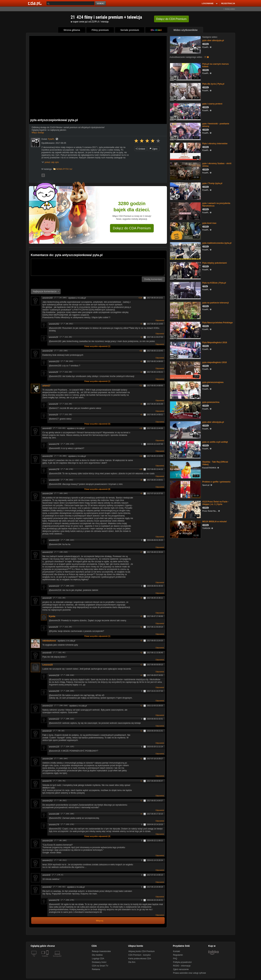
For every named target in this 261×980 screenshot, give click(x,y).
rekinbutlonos (49, 641)
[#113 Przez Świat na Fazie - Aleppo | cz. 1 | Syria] (185, 509)
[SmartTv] (48, 958)
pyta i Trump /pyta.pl (212, 183)
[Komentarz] (98, 267)
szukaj (101, 4)
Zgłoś (154, 149)
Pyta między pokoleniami (215, 263)
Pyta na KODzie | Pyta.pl (214, 283)
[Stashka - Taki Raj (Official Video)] (185, 469)
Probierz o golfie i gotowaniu (216, 482)
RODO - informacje (182, 966)
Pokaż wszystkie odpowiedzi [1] (97, 346)
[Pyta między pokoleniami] (185, 270)
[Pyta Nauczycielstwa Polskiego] (185, 330)
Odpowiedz (160, 320)
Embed (140, 149)
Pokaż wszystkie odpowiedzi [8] (97, 489)
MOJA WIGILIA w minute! (215, 522)
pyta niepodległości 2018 (215, 362)
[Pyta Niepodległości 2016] (185, 350)
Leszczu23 (48, 665)
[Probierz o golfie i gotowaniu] (185, 489)
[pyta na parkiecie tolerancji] (185, 310)
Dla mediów (97, 955)
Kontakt (177, 951)
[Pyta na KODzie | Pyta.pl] (185, 290)
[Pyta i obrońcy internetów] (185, 151)
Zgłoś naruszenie (181, 969)
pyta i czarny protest (212, 104)
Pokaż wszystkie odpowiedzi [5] (97, 424)
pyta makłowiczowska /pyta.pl (217, 243)
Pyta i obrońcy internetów (215, 144)
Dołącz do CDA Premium (132, 228)
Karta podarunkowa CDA (140, 959)
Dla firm (132, 962)
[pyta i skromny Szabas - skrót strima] (185, 171)
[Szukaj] (70, 3)
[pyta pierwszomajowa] (185, 390)
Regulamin (178, 955)
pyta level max (209, 223)
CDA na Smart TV (100, 966)
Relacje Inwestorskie (101, 951)
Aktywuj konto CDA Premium (141, 951)
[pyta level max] (185, 231)
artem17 (46, 386)
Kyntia (52, 616)
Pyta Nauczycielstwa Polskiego (218, 323)
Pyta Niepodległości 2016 (215, 343)
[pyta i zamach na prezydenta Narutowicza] (185, 211)
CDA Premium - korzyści (139, 955)
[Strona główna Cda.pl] (35, 3)
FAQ (175, 959)
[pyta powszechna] (185, 410)
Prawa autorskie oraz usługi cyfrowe (190, 973)
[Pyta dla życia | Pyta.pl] (185, 91)
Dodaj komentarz (153, 279)
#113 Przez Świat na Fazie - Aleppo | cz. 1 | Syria (216, 503)
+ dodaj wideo (229, 9)
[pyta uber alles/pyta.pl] (185, 45)
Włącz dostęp (38, 133)
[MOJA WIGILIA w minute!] (185, 529)
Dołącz (171, 19)
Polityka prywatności (182, 962)
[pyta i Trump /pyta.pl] (185, 191)
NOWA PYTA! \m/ (64, 169)
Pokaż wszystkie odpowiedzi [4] (97, 836)
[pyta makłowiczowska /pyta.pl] (185, 250)
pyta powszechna (211, 402)
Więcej (100, 921)
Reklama (96, 969)
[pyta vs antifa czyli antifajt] (185, 449)
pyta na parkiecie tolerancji (216, 303)
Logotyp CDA (98, 959)
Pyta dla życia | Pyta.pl (213, 84)
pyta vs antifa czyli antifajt (215, 442)
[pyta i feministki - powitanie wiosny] (185, 131)
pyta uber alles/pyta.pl (213, 40)
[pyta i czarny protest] (185, 111)
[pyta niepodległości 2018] (185, 370)
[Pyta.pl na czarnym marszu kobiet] (185, 71)
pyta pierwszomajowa (213, 382)
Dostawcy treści (99, 962)
